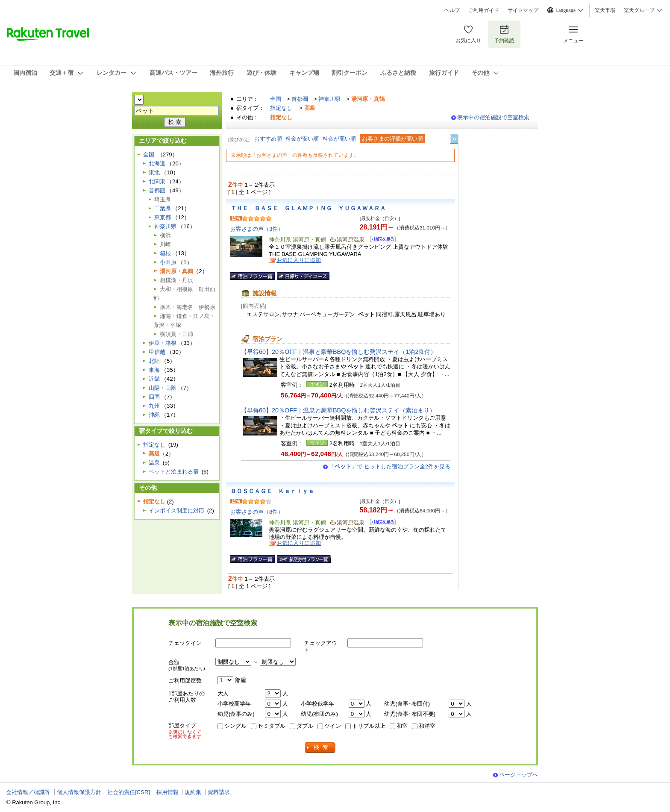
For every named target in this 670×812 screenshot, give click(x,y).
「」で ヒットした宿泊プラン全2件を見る (390, 466)
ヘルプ (452, 10)
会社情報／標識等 (28, 792)
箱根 (165, 253)
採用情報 (167, 792)
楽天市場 (605, 10)
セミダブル (272, 726)
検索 (320, 748)
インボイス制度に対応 (176, 510)
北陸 (154, 361)
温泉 (154, 463)
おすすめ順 (268, 139)
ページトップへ (519, 775)
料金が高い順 (339, 139)
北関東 (157, 181)
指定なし (281, 108)
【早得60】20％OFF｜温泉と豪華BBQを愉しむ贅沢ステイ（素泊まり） (338, 410)
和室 (402, 726)
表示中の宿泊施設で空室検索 (493, 117)
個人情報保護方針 (79, 792)
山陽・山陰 (163, 388)
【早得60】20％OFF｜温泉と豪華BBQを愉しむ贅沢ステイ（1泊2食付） (339, 352)
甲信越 (157, 352)
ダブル (305, 726)
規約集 (193, 792)
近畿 (154, 379)
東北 (154, 172)
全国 (276, 99)
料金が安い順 (302, 139)
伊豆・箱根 (163, 343)
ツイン (333, 726)
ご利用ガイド (484, 10)
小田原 (168, 262)
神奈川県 (329, 99)
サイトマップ (523, 10)
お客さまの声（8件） (257, 512)
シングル (235, 726)
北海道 (157, 163)
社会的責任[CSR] (129, 792)
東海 (154, 370)
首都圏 (300, 99)
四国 (154, 397)
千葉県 (163, 208)
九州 (154, 406)
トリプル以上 (369, 726)
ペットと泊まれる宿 (174, 472)
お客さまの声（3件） (257, 229)
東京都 (163, 217)
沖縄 (154, 415)
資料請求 (219, 792)
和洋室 (427, 726)
